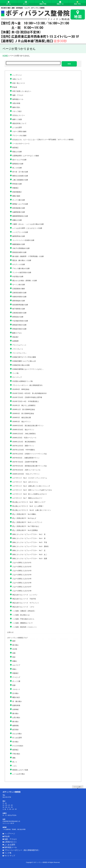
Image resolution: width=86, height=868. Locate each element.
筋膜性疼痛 (16, 705)
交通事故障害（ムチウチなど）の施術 (26, 156)
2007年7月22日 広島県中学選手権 (25, 462)
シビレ (15, 766)
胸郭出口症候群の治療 (20, 176)
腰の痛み (15, 713)
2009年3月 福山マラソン (22, 422)
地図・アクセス (18, 95)
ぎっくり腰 (16, 681)
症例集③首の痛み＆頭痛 (21, 365)
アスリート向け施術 (19, 136)
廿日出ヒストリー (19, 115)
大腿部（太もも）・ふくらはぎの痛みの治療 (28, 224)
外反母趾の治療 (18, 277)
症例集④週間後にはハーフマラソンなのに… (28, 369)
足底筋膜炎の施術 (19, 289)
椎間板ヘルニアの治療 (20, 204)
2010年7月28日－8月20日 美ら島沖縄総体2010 (29, 393)
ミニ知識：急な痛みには (21, 615)
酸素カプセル (17, 333)
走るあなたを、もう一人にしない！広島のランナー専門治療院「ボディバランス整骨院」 (44, 140)
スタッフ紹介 (17, 111)
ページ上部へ (78, 787)
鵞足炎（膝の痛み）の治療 (22, 260)
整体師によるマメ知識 (20, 770)
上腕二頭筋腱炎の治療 (20, 180)
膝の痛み (15, 722)
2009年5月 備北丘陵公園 (22, 417)
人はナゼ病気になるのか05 (22, 579)
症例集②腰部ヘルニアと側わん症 (24, 361)
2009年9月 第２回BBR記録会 (23, 413)
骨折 (14, 657)
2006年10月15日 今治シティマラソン (26, 474)
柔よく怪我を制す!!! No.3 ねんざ (24, 518)
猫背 (14, 641)
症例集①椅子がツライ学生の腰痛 (24, 357)
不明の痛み (16, 754)
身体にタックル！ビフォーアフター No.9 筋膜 (30, 558)
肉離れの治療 (17, 220)
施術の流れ (16, 107)
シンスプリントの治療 (20, 232)
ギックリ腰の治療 (19, 200)
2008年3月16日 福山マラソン (23, 430)
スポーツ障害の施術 (19, 131)
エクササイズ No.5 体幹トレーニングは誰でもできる (32, 490)
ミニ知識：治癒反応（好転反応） (24, 611)
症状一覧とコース (19, 83)
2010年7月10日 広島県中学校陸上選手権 (27, 397)
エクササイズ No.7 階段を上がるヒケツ (27, 498)
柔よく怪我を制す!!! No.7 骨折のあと (26, 526)
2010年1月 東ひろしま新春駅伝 (24, 405)
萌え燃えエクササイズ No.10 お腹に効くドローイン (32, 510)
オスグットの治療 (19, 264)
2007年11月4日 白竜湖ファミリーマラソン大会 (30, 454)
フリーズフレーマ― (19, 353)
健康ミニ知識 (17, 119)
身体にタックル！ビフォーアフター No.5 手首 (30, 542)
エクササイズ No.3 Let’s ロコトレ (25, 482)
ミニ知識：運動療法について (23, 623)
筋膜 (14, 685)
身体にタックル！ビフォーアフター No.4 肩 (29, 538)
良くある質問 (17, 738)
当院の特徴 (16, 103)
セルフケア (16, 665)
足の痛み (15, 693)
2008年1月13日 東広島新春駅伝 (24, 442)
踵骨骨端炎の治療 (19, 301)
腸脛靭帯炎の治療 (19, 236)
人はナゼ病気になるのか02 (22, 567)
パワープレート (18, 349)
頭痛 (14, 653)
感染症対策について (19, 123)
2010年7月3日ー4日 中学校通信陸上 (26, 401)
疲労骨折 (15, 730)
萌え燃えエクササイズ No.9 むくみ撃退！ (28, 506)
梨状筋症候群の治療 (19, 252)
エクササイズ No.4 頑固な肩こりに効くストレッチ (31, 486)
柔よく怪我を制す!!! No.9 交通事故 (25, 530)
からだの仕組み (18, 746)
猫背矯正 (15, 148)
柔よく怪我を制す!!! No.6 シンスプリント (27, 522)
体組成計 (15, 337)
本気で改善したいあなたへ (22, 91)
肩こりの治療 (17, 168)
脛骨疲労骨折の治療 (19, 329)
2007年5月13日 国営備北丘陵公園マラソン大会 (30, 466)
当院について (17, 79)
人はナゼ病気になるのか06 (22, 583)
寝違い (15, 669)
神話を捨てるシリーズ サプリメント (26, 603)
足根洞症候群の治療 (19, 313)
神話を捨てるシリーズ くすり (23, 607)
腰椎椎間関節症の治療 (20, 216)
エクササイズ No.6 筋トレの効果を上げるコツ (30, 494)
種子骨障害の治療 (19, 309)
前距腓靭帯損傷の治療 (20, 305)
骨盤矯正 (15, 188)
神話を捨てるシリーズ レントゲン (25, 595)
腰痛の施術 (16, 196)
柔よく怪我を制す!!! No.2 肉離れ (24, 514)
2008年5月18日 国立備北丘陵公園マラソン (28, 426)
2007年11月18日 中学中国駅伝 (24, 450)
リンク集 (15, 373)
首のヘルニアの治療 (19, 160)
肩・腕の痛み (17, 701)
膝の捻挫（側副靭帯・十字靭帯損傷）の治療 (28, 256)
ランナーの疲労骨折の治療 (22, 272)
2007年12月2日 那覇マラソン (23, 446)
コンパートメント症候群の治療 (23, 240)
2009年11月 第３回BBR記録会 (24, 409)
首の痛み (15, 742)
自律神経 (15, 709)
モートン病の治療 (19, 285)
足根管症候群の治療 (19, 293)
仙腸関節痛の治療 (19, 212)
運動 (14, 758)
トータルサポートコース (21, 144)
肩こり (15, 762)
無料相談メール (18, 99)
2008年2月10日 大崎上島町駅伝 (24, 434)
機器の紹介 (16, 697)
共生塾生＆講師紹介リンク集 (23, 381)
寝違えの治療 (17, 152)
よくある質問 (17, 127)
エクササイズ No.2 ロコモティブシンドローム (30, 478)
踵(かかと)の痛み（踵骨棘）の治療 (25, 281)
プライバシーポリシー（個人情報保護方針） (28, 385)
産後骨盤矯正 (17, 192)
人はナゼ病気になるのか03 (22, 571)
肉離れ (15, 661)
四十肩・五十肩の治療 (20, 172)
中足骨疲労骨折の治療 (20, 321)
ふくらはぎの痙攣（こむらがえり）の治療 (27, 228)
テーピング (16, 677)
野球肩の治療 (17, 184)
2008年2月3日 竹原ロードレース (24, 438)
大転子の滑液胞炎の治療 (21, 248)
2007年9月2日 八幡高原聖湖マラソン (26, 458)
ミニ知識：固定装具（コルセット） (25, 627)
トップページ (17, 75)
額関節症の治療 (18, 164)
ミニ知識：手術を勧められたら (23, 619)
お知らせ (10, 632)
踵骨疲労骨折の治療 (19, 325)
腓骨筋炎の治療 (18, 317)
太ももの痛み (17, 734)
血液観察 (15, 341)
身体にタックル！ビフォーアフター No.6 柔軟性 (30, 546)
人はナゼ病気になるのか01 (22, 563)
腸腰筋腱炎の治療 (19, 244)
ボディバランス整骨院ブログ (17, 638)
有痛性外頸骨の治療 (19, 297)
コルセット (16, 689)
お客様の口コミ (11, 842)
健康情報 (15, 726)
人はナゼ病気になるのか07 (22, 587)
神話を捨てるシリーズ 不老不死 (24, 599)
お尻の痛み (16, 717)
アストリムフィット (19, 345)
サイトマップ (17, 377)
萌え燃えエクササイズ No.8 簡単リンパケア (29, 502)
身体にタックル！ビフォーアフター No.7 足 (29, 550)
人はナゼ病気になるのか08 (22, 591)
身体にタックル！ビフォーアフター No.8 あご (30, 554)
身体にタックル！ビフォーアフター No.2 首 (29, 534)
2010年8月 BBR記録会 (21, 389)
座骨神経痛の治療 (19, 208)
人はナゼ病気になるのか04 (22, 575)
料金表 (15, 87)
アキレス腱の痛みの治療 (21, 268)
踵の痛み (15, 645)
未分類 (15, 649)
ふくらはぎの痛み (19, 774)
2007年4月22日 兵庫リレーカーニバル (26, 470)
